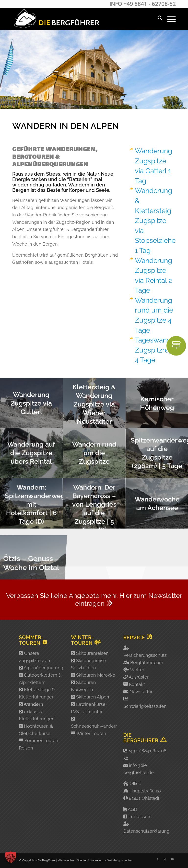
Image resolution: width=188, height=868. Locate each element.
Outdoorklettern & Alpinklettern (40, 679)
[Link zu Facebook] (157, 859)
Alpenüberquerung (41, 668)
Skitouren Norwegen (83, 686)
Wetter (137, 670)
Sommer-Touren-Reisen (40, 744)
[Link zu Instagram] (165, 859)
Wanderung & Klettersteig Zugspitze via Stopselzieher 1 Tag (156, 221)
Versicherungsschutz (145, 655)
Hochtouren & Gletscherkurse (36, 730)
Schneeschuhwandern (94, 723)
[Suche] (158, 19)
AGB (132, 809)
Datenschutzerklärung (146, 831)
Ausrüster (139, 677)
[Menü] (169, 19)
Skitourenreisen (90, 653)
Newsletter (141, 691)
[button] (11, 857)
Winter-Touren (89, 733)
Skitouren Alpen (90, 697)
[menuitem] (158, 19)
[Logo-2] (56, 19)
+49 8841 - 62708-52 (150, 4)
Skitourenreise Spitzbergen (88, 664)
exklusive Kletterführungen (37, 715)
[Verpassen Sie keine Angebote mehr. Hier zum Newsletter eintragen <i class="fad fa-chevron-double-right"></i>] (94, 600)
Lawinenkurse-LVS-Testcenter (89, 708)
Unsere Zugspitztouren (35, 657)
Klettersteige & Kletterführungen (37, 693)
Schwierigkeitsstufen (145, 706)
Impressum (140, 817)
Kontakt (137, 684)
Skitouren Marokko (93, 675)
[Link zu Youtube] (172, 859)
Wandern (31, 704)
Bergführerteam (147, 663)
